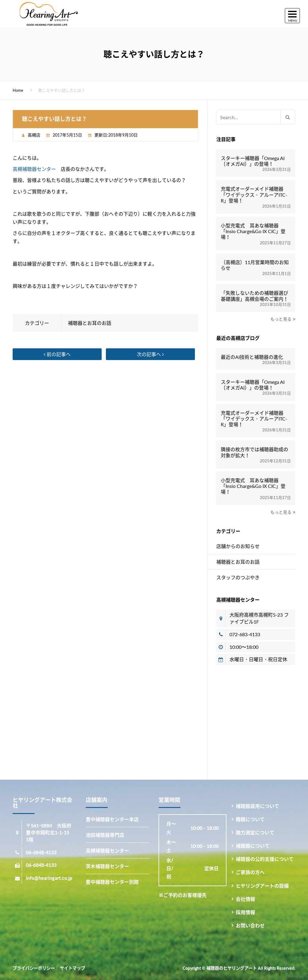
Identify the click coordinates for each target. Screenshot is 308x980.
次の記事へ (150, 354)
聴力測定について (255, 832)
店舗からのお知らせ (238, 546)
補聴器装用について (257, 806)
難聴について (250, 819)
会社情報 (245, 899)
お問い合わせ (250, 925)
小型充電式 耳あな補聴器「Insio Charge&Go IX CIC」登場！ (253, 231)
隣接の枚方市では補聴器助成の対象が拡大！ (254, 452)
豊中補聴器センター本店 (112, 819)
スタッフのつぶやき (238, 577)
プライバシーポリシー (34, 968)
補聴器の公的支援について (265, 859)
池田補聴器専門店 (105, 835)
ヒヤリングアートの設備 (262, 886)
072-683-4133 (245, 634)
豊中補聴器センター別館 (112, 882)
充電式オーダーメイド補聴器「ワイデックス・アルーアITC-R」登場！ (254, 194)
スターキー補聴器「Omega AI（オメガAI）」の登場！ (253, 161)
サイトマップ (72, 968)
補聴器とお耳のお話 (90, 323)
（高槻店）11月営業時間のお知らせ (255, 265)
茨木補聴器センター (107, 866)
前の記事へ (57, 354)
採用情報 (245, 912)
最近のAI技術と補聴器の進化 (252, 357)
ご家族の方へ (250, 872)
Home (18, 90)
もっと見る (281, 319)
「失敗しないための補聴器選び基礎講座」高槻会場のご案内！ (254, 296)
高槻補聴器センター (34, 169)
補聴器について (253, 846)
